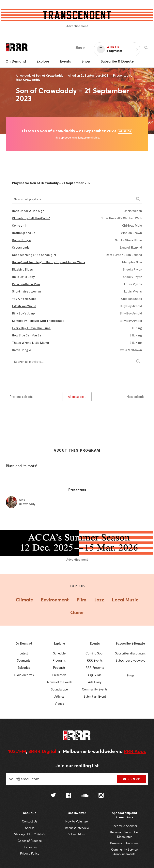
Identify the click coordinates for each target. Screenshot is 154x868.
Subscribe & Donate (130, 644)
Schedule (59, 653)
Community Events (95, 689)
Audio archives (24, 675)
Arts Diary (95, 682)
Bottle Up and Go (24, 233)
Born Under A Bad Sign (28, 211)
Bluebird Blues (23, 270)
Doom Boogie (22, 240)
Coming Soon (95, 653)
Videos (59, 704)
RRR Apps (135, 751)
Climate (24, 600)
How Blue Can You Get (27, 335)
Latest (24, 653)
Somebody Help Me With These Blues (38, 321)
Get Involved (77, 813)
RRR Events (95, 660)
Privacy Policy (30, 853)
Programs (59, 660)
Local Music (125, 600)
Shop (130, 675)
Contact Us (30, 821)
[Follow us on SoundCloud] (85, 796)
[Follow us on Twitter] (53, 796)
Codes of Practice (30, 841)
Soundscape (59, 689)
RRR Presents (95, 668)
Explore (59, 644)
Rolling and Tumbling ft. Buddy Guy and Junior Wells (49, 262)
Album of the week (59, 682)
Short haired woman (27, 292)
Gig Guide (95, 675)
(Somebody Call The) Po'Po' (31, 218)
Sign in (80, 47)
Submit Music (77, 834)
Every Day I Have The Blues (31, 328)
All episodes (77, 397)
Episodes (24, 668)
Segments (24, 660)
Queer (77, 612)
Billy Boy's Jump (23, 313)
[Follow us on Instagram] (101, 796)
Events (95, 644)
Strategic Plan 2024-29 (30, 834)
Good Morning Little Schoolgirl (34, 255)
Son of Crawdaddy (49, 76)
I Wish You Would (24, 306)
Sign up (131, 779)
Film (81, 600)
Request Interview (77, 828)
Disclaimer (30, 847)
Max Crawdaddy (28, 80)
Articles (59, 696)
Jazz (99, 600)
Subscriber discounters (130, 653)
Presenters (59, 675)
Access (30, 828)
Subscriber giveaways (130, 660)
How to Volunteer (77, 821)
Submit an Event (95, 696)
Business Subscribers (124, 843)
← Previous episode (19, 397)
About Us (30, 813)
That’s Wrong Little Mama (31, 343)
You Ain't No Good (24, 299)
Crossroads (21, 248)
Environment (55, 600)
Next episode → (137, 397)
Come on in (20, 226)
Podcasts (59, 668)
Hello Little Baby (23, 277)
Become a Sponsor (124, 826)
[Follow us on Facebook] (69, 796)
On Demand (24, 644)
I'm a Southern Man (26, 284)
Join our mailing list (77, 765)
